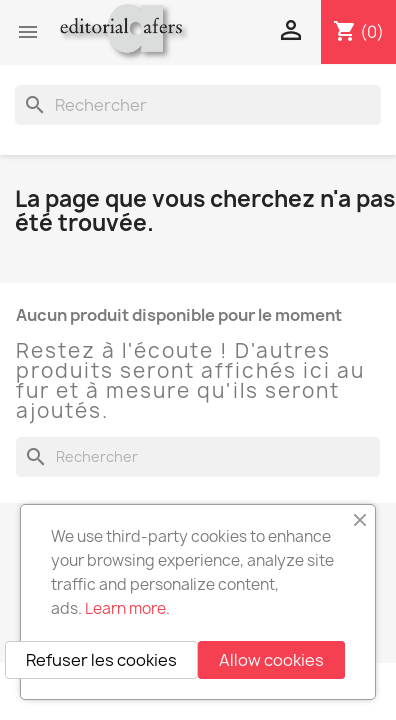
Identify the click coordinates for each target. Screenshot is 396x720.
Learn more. (127, 608)
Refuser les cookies (101, 660)
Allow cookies (271, 660)
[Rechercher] (198, 105)
